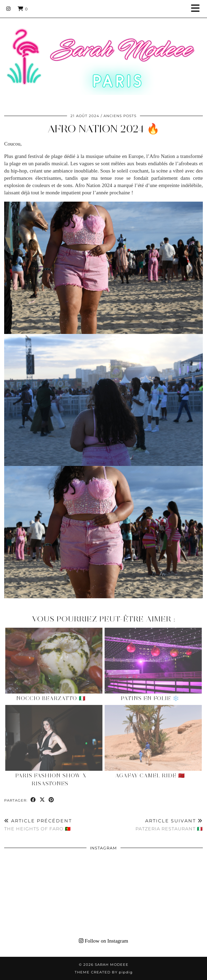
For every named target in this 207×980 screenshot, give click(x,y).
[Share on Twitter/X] (42, 800)
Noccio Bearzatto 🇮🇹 (51, 698)
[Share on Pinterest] (51, 800)
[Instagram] (9, 9)
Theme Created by (104, 972)
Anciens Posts (120, 116)
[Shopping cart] (23, 9)
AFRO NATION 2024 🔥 (104, 129)
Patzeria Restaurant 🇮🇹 (169, 825)
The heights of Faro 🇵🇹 (38, 825)
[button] (198, 9)
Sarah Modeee (112, 965)
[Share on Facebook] (33, 800)
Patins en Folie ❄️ (150, 698)
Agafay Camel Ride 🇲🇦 (150, 776)
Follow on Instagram (104, 941)
